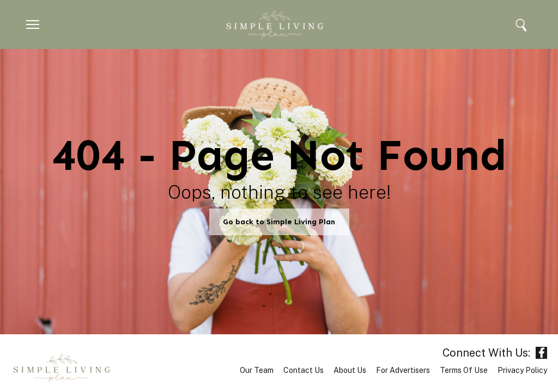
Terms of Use (464, 370)
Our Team (257, 370)
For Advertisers (403, 370)
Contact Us (304, 370)
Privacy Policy (522, 370)
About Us (350, 370)
